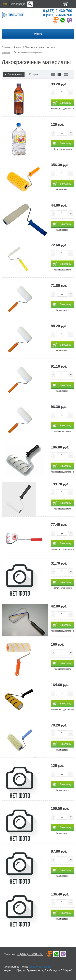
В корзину (66, 103)
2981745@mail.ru (40, 967)
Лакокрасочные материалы (28, 52)
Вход (5, 4)
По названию (14, 74)
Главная (6, 47)
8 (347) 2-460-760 (58, 11)
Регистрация (18, 4)
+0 (71, 4)
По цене (34, 74)
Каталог (18, 47)
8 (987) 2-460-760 (58, 15)
